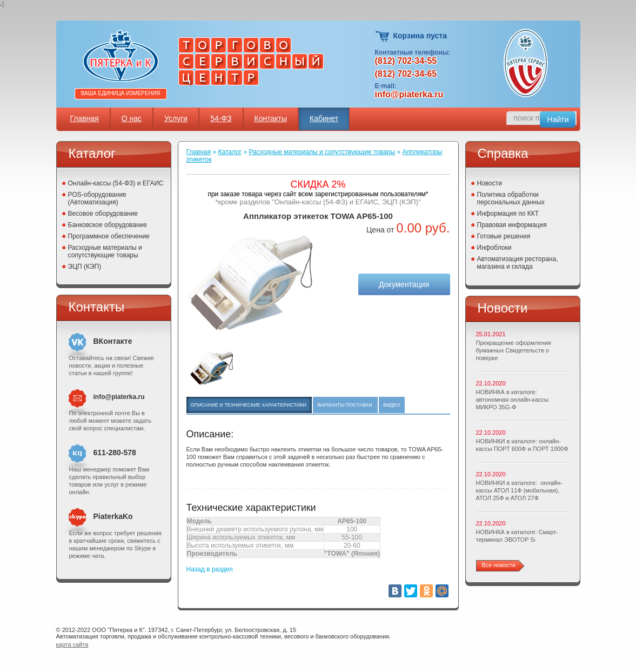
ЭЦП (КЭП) (85, 267)
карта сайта (72, 644)
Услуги (176, 118)
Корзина (383, 36)
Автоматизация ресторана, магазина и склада (518, 263)
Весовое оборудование (103, 214)
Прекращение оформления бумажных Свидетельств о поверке (514, 350)
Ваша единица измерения (121, 93)
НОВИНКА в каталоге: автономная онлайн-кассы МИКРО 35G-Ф (512, 400)
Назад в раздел (210, 569)
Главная (85, 118)
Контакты (271, 118)
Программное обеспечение (109, 236)
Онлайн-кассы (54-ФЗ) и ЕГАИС (116, 183)
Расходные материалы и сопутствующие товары (105, 251)
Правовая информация (512, 225)
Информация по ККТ (508, 214)
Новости (490, 183)
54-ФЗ (221, 118)
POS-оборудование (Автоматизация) (97, 198)
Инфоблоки (494, 248)
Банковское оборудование (108, 225)
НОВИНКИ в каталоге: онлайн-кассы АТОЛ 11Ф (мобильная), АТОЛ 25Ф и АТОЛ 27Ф (519, 490)
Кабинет (324, 118)
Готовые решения (504, 236)
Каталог (230, 152)
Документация (404, 284)
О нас (132, 118)
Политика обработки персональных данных (511, 198)
